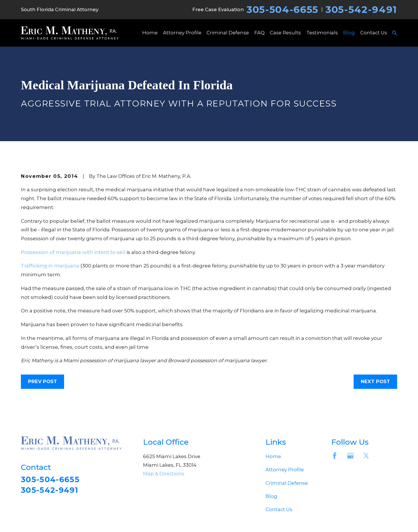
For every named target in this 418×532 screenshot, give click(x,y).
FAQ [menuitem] (259, 33)
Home (273, 456)
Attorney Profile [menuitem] (182, 33)
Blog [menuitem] (349, 33)
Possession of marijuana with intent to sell (73, 252)
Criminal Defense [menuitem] (228, 33)
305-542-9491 (361, 10)
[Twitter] (366, 456)
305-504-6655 (283, 10)
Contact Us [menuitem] (374, 33)
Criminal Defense (287, 483)
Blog (271, 496)
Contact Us (279, 509)
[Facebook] (335, 456)
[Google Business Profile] (350, 456)
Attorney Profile (285, 470)
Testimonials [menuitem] (322, 33)
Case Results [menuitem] (285, 33)
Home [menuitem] (150, 33)
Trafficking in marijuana (50, 266)
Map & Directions (164, 474)
